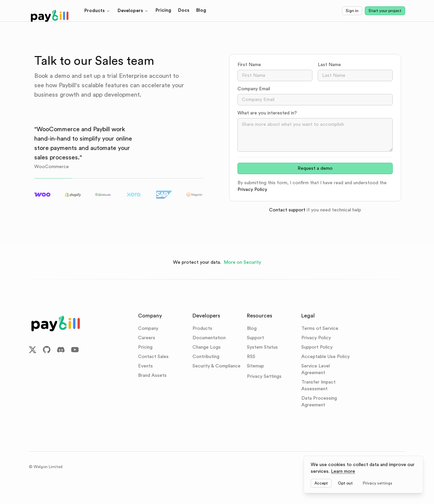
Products (97, 11)
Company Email (254, 89)
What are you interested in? (267, 113)
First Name (249, 65)
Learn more (343, 471)
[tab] (43, 195)
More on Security (242, 262)
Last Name (329, 65)
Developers (133, 11)
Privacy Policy (252, 190)
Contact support (287, 210)
